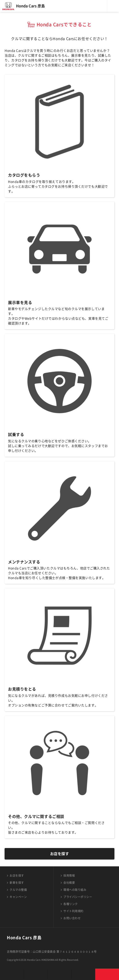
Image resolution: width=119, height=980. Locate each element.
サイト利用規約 (73, 911)
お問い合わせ (72, 918)
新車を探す (17, 883)
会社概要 (69, 883)
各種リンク (71, 904)
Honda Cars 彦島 (30, 6)
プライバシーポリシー (78, 897)
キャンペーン (18, 897)
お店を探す (60, 854)
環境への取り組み (75, 890)
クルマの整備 (18, 890)
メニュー (113, 6)
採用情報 (69, 876)
